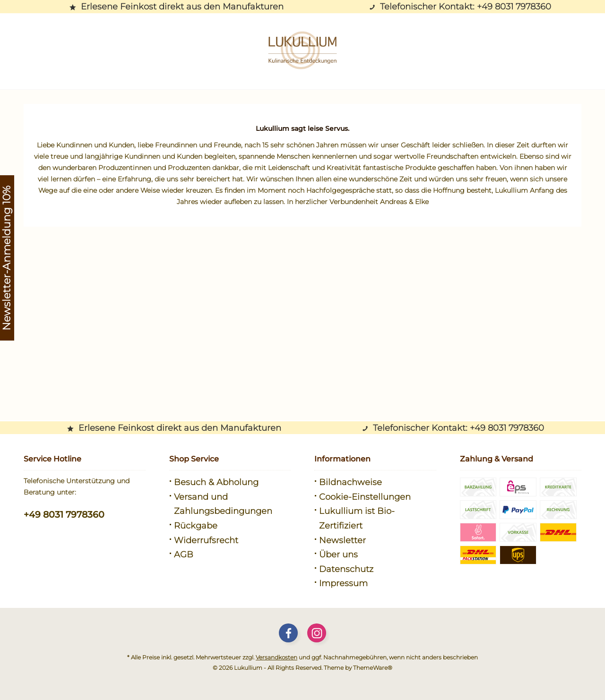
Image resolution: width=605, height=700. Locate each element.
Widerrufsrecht (206, 540)
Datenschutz (346, 569)
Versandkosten (277, 657)
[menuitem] (230, 482)
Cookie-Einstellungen (365, 497)
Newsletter (342, 540)
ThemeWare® (373, 668)
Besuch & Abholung (216, 482)
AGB (184, 555)
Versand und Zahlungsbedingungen (223, 504)
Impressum (343, 583)
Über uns (338, 555)
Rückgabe (196, 526)
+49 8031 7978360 (64, 515)
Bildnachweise (350, 482)
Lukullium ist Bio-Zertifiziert (357, 518)
